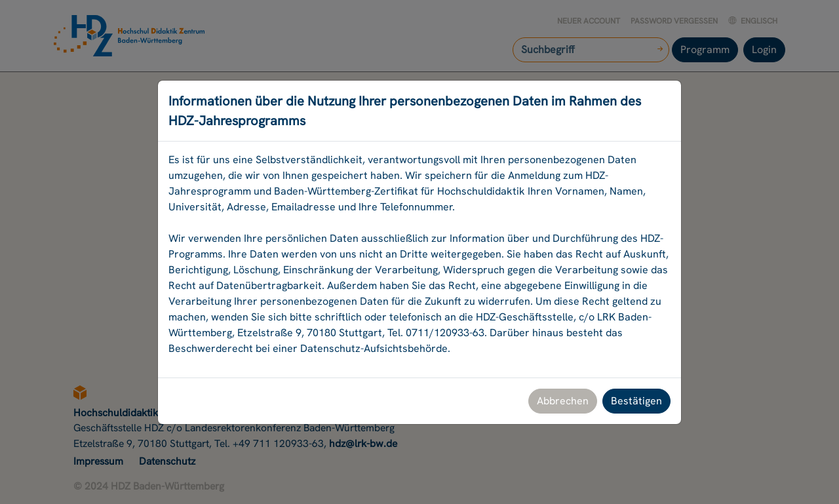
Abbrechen (563, 401)
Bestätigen (636, 401)
